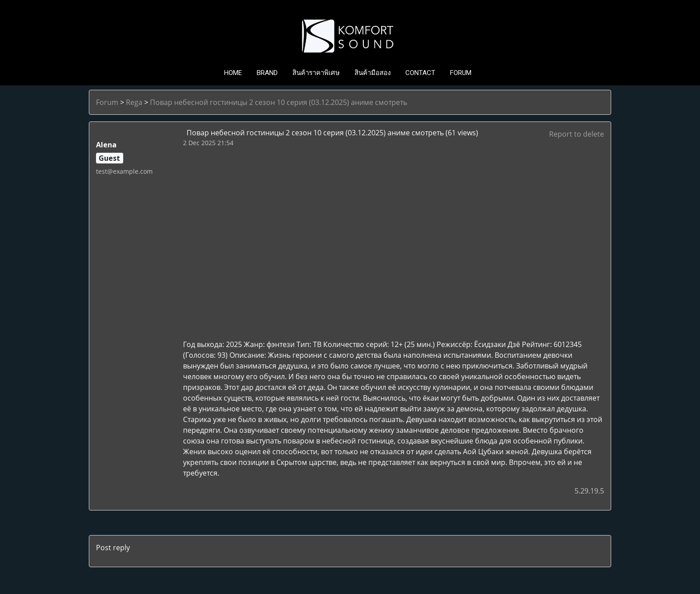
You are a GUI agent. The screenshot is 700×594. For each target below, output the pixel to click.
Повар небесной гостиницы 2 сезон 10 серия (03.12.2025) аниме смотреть (279, 102)
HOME (233, 73)
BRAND (267, 73)
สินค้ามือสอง (373, 73)
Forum (107, 102)
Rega (134, 102)
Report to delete (577, 134)
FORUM (461, 73)
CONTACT (420, 73)
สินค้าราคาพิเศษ (316, 73)
